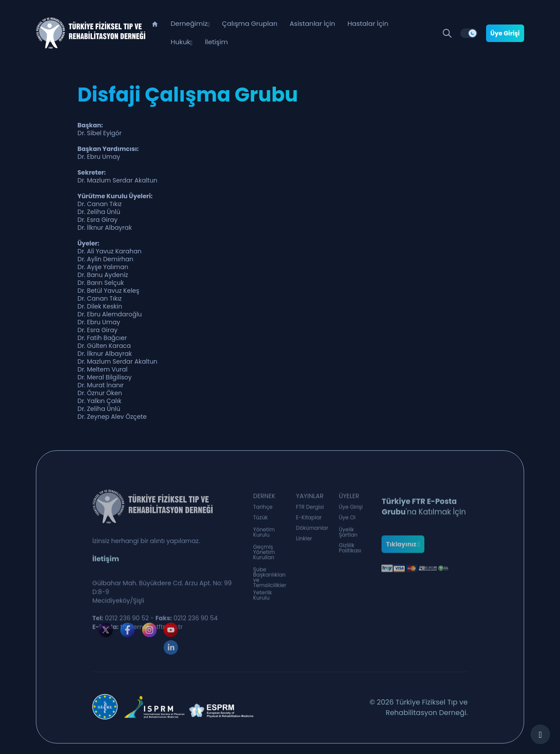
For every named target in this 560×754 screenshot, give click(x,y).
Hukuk (180, 42)
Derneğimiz (189, 23)
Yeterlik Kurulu (263, 597)
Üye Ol (347, 519)
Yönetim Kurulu (264, 534)
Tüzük (261, 519)
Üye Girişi (505, 33)
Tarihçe (263, 508)
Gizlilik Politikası (350, 550)
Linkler (304, 540)
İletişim (216, 42)
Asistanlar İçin (312, 23)
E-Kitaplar (309, 519)
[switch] (469, 33)
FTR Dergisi (310, 508)
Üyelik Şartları (348, 534)
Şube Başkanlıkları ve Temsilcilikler (270, 582)
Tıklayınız (403, 553)
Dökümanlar (312, 529)
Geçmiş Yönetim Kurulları (264, 556)
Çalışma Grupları (250, 23)
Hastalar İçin (368, 23)
